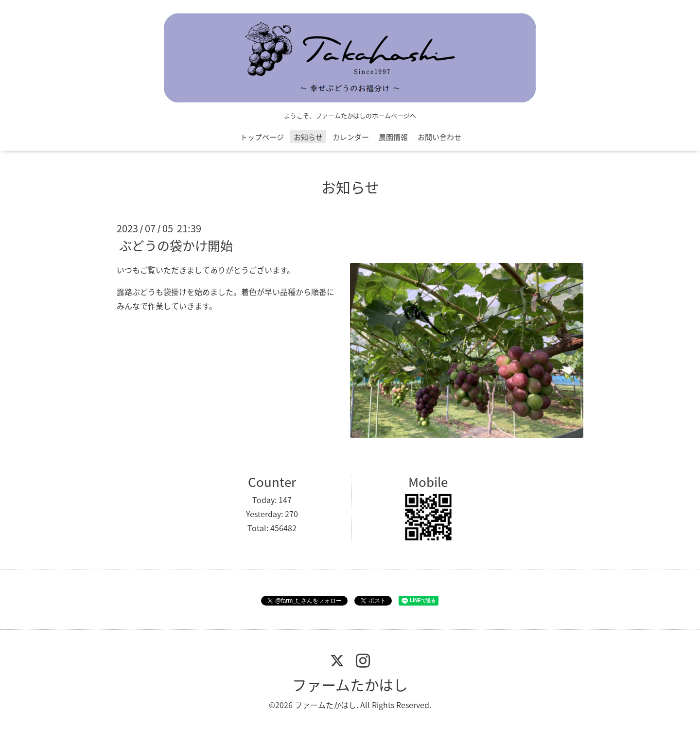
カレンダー (351, 137)
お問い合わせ (439, 137)
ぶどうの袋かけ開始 (176, 245)
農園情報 (393, 137)
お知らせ (308, 137)
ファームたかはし (350, 685)
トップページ (262, 137)
